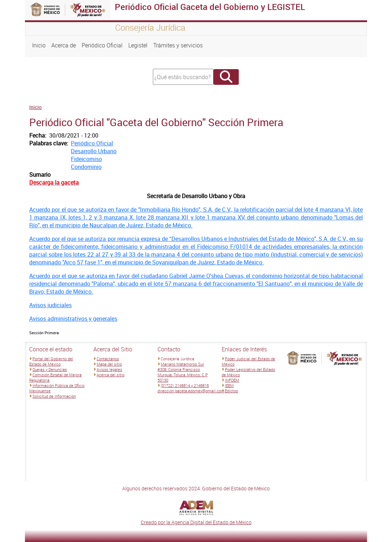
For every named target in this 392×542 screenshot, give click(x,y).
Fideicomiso (86, 159)
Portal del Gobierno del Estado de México (51, 361)
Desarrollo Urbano (94, 151)
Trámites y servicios (178, 45)
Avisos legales (109, 369)
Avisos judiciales (50, 305)
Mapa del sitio (109, 364)
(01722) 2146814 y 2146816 (185, 385)
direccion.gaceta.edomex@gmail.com (191, 391)
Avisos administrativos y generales (73, 319)
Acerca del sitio (110, 375)
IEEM (229, 385)
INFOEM (232, 380)
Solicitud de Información (54, 396)
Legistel (138, 45)
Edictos (231, 391)
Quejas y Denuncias (50, 369)
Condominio (86, 167)
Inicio (39, 45)
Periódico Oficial (102, 45)
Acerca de (64, 45)
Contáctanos (108, 359)
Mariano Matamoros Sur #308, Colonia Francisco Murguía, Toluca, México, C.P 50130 (183, 372)
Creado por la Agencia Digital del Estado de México (196, 522)
